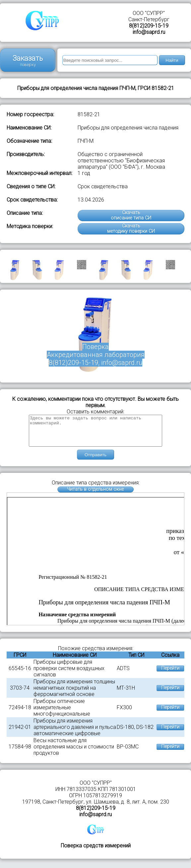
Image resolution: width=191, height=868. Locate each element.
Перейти (170, 674)
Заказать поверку (28, 61)
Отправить (95, 461)
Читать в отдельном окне (95, 495)
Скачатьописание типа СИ (131, 215)
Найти (172, 60)
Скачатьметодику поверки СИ (131, 229)
